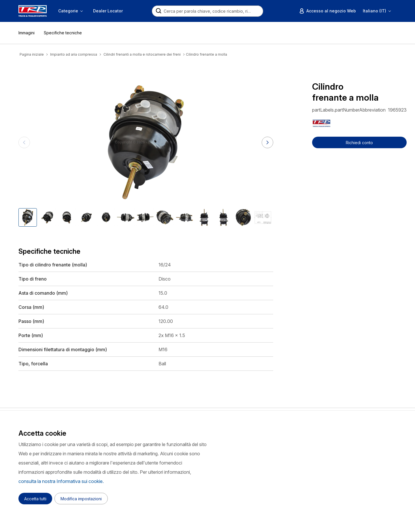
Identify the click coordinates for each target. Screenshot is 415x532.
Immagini (27, 33)
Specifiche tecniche (63, 33)
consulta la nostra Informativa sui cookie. (61, 481)
